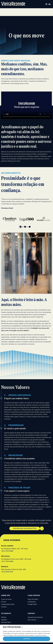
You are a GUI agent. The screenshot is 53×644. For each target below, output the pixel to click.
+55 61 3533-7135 (7, 572)
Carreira (4, 607)
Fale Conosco (32, 620)
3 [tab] (30, 227)
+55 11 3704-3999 (7, 562)
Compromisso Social (8, 604)
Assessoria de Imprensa (35, 617)
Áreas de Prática (33, 599)
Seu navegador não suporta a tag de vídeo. (26, 105)
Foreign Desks (32, 604)
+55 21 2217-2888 (7, 551)
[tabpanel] (10, 219)
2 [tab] (25, 227)
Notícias (4, 617)
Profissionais (32, 602)
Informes (4, 620)
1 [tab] (20, 227)
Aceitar (27, 639)
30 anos (4, 602)
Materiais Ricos (6, 622)
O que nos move (6, 599)
